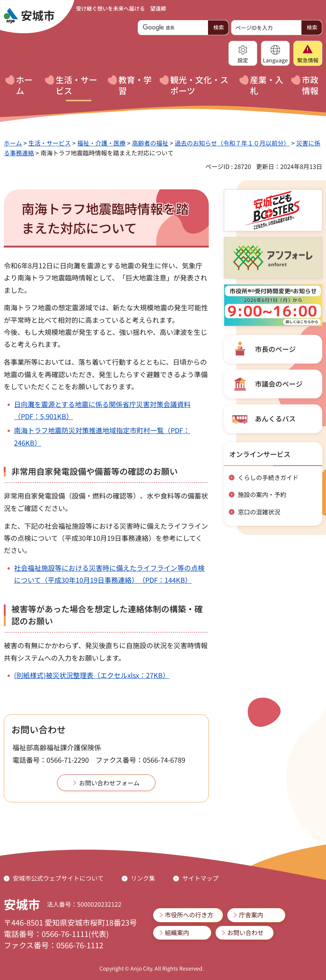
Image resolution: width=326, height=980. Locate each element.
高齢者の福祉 (150, 143)
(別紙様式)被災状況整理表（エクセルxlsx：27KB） (92, 675)
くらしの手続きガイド (268, 477)
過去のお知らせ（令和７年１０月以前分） (232, 143)
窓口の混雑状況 (259, 512)
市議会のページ (279, 384)
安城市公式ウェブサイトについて (58, 878)
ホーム (13, 143)
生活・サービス (50, 143)
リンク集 (143, 878)
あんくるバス (275, 418)
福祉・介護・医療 (101, 143)
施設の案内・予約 (262, 494)
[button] (243, 53)
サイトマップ (200, 878)
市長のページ (275, 349)
